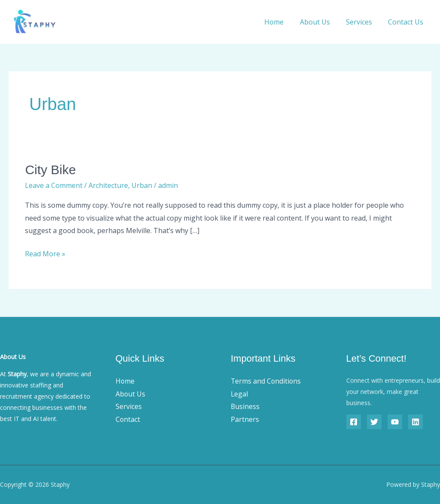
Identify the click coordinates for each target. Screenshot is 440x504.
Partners (245, 419)
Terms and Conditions (266, 381)
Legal (240, 394)
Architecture (108, 185)
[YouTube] (395, 422)
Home (282, 22)
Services (362, 22)
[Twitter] (374, 422)
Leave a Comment (54, 185)
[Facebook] (354, 422)
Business (245, 406)
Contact (128, 419)
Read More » (45, 253)
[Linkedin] (416, 422)
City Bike (50, 170)
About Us (321, 22)
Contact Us (407, 22)
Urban (142, 185)
